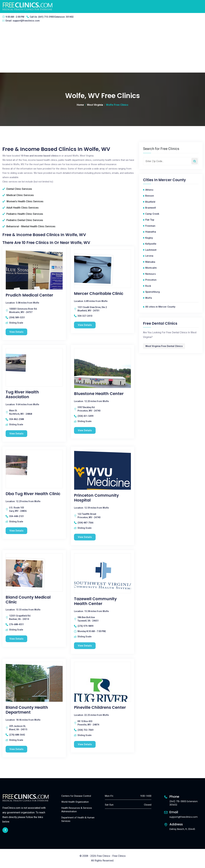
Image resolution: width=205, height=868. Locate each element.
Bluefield (150, 202)
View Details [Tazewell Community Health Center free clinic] (85, 646)
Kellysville (151, 244)
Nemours (150, 274)
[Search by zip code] (195, 161)
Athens (149, 190)
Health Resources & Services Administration (77, 810)
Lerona (149, 256)
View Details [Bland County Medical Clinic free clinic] (17, 639)
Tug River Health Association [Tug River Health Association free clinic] (22, 395)
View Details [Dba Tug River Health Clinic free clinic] (17, 531)
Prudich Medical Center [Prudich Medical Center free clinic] (29, 295)
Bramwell (151, 208)
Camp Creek (152, 214)
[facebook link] (5, 830)
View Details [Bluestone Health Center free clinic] (85, 430)
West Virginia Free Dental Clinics (164, 346)
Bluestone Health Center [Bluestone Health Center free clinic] (99, 394)
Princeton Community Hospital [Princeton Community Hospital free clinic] (96, 498)
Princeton (151, 280)
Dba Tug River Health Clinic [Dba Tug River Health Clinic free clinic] (33, 494)
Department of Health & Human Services (78, 820)
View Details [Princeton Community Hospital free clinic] (85, 537)
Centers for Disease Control (76, 796)
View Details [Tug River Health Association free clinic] (17, 434)
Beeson (150, 196)
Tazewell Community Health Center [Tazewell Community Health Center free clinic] (95, 601)
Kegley (149, 238)
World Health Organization (75, 802)
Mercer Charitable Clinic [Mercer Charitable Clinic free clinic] (99, 294)
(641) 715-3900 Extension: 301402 (56, 17)
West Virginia (95, 105)
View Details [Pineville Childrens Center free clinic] (85, 745)
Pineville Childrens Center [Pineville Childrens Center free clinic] (100, 708)
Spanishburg (152, 292)
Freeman (150, 226)
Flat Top (150, 220)
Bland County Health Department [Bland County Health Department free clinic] (27, 710)
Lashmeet (151, 250)
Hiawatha (151, 232)
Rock (148, 286)
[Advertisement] (102, 49)
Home (80, 105)
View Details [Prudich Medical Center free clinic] (17, 332)
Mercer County (172, 180)
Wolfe (149, 298)
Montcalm (151, 268)
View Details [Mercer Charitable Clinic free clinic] (85, 325)
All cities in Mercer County (160, 307)
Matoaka (150, 262)
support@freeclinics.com (26, 21)
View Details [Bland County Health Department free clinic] (17, 749)
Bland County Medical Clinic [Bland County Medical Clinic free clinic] (28, 600)
